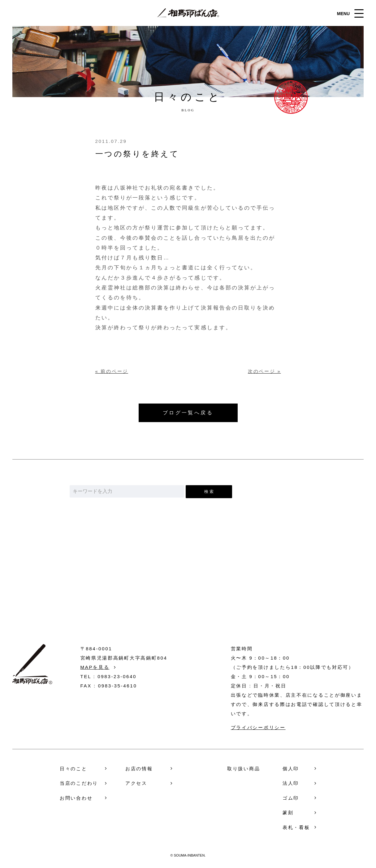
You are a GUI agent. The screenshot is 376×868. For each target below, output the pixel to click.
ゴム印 (291, 798)
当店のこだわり (79, 783)
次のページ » (264, 371)
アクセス (136, 783)
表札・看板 (296, 827)
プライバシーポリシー (258, 727)
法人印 (291, 783)
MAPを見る (95, 667)
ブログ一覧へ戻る (188, 413)
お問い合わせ (188, 595)
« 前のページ (112, 371)
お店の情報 (139, 769)
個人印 (291, 769)
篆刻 (288, 812)
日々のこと (73, 769)
